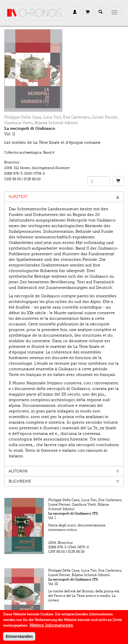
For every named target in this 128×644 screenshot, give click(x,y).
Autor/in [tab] (64, 471)
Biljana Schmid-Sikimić (56, 123)
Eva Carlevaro (76, 117)
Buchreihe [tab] (64, 481)
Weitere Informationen (51, 628)
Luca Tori (52, 117)
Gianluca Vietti (18, 123)
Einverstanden (19, 639)
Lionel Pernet (105, 117)
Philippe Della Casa (23, 117)
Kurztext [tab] (64, 197)
